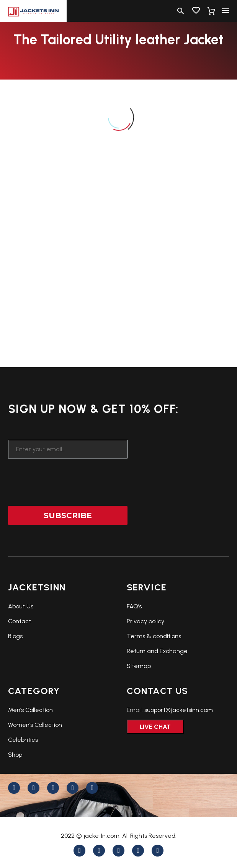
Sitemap (139, 666)
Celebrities (23, 740)
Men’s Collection (30, 710)
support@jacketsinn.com (179, 710)
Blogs (15, 636)
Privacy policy (145, 621)
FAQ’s (134, 606)
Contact (20, 621)
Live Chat (155, 727)
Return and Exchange (157, 651)
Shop (15, 755)
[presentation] (66, 477)
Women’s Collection (35, 725)
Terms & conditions (154, 636)
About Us (21, 606)
